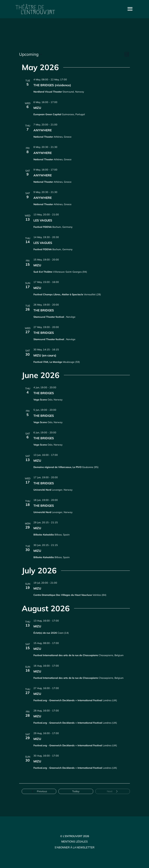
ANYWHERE (43, 130)
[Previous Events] (39, 791)
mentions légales (74, 842)
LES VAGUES (43, 220)
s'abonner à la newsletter (74, 848)
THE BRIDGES (44, 310)
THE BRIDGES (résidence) (52, 85)
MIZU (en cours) (45, 355)
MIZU (37, 108)
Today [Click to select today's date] (76, 791)
